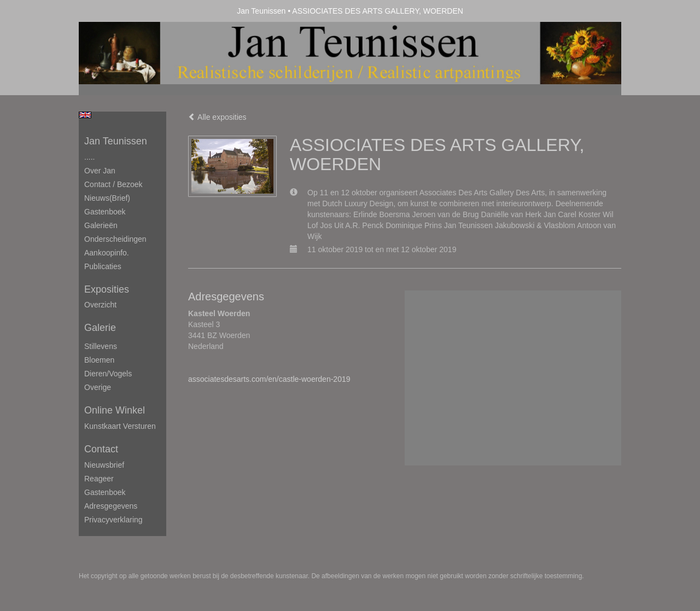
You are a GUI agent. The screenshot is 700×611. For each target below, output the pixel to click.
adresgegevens (111, 506)
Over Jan (100, 171)
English (85, 115)
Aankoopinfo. (107, 253)
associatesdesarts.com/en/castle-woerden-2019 (269, 379)
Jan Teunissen (261, 11)
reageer (99, 479)
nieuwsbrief (104, 465)
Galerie (100, 328)
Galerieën (101, 225)
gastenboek (105, 492)
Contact (101, 449)
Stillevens (101, 346)
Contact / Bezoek (113, 184)
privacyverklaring (113, 520)
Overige (98, 387)
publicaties (103, 266)
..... (89, 157)
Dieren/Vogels (108, 374)
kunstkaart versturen (120, 426)
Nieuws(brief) (107, 198)
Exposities (107, 289)
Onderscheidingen (115, 239)
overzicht (100, 305)
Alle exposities (217, 117)
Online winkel (115, 410)
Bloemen (99, 360)
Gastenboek (105, 212)
